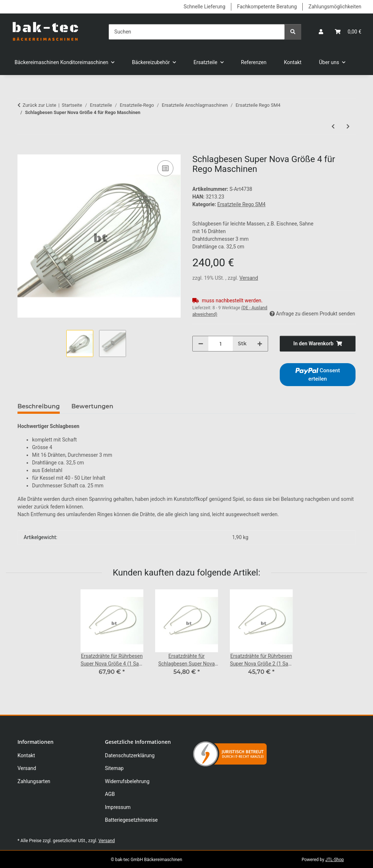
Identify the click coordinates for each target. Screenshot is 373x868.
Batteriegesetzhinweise (131, 820)
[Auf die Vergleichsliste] (165, 168)
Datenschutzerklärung (130, 755)
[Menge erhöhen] (260, 344)
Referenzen (254, 62)
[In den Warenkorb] (23, 150)
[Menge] (221, 344)
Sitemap (114, 768)
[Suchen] (197, 32)
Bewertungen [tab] (92, 406)
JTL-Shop (335, 860)
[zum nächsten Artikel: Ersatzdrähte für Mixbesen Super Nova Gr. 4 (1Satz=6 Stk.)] (348, 127)
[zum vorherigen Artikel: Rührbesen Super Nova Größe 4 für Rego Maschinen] (333, 127)
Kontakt (293, 62)
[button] (321, 32)
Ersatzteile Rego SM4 (241, 204)
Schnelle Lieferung (205, 7)
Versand (249, 278)
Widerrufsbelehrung (127, 781)
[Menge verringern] (201, 344)
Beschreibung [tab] (39, 406)
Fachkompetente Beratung (267, 7)
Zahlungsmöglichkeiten (335, 7)
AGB (110, 794)
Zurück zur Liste (39, 105)
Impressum (118, 807)
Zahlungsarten (34, 781)
